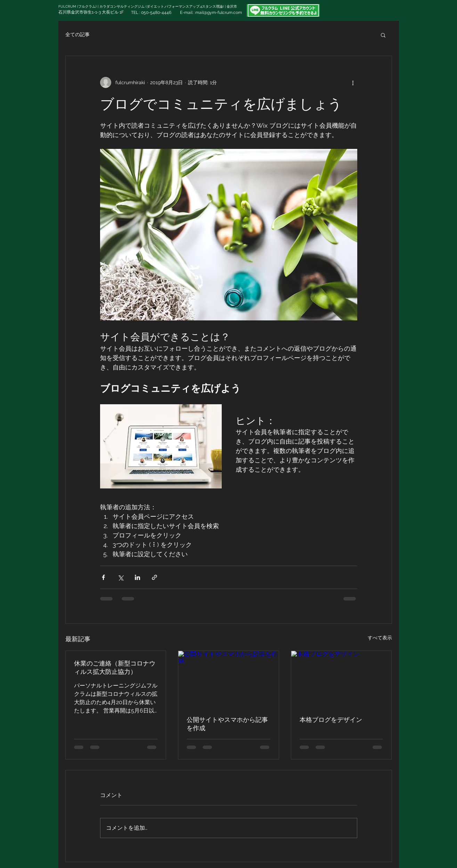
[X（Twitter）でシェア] (120, 577)
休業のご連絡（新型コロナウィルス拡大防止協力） (115, 667)
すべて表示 (380, 638)
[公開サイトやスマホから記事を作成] (228, 679)
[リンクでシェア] (154, 577)
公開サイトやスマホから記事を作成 (227, 724)
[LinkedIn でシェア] (137, 577)
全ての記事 (77, 34)
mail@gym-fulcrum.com (219, 13)
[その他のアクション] (353, 82)
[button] (383, 35)
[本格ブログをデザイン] (341, 679)
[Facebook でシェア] (103, 577)
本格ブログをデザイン (331, 720)
